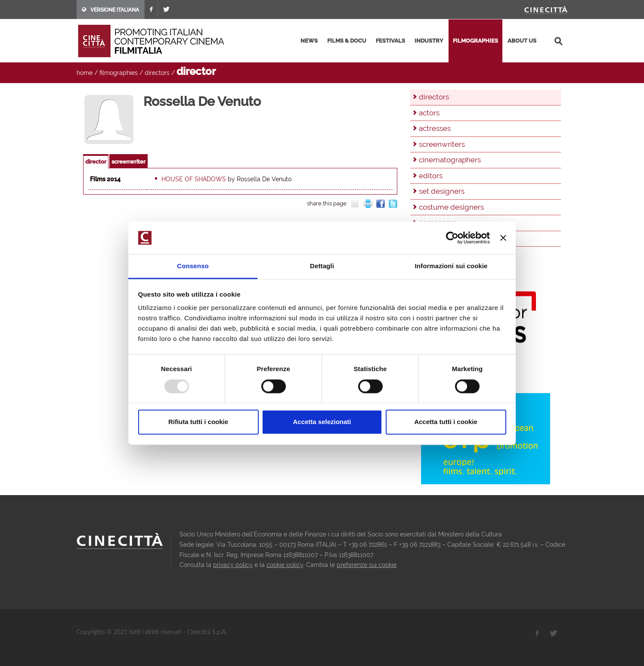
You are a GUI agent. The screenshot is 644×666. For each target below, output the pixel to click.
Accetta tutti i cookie (446, 422)
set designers (442, 191)
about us (522, 41)
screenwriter (128, 162)
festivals (390, 41)
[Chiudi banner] (503, 238)
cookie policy (285, 565)
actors (429, 113)
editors (431, 176)
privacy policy (233, 565)
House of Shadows (194, 179)
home (85, 73)
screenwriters (442, 144)
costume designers (451, 207)
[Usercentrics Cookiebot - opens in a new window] (452, 238)
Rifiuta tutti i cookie (198, 422)
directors (157, 73)
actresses (435, 128)
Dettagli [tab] (322, 266)
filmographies (475, 41)
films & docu (347, 41)
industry (429, 41)
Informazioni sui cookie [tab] (451, 266)
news (309, 41)
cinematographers (450, 160)
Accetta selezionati (322, 422)
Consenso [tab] (193, 266)
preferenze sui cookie (367, 565)
